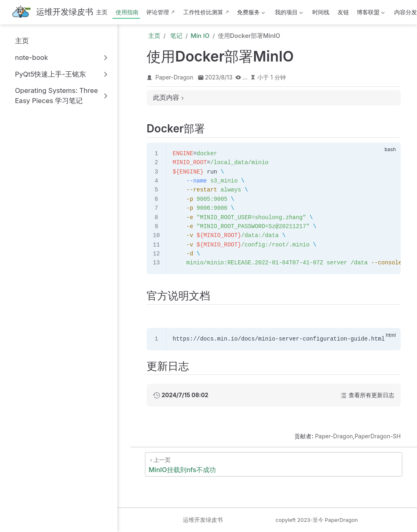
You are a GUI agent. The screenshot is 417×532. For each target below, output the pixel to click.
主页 (102, 12)
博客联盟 (370, 14)
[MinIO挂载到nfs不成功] (274, 464)
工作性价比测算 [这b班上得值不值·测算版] (203, 12)
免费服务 (250, 14)
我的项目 (288, 14)
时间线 (321, 12)
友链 (343, 12)
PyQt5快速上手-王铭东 (50, 74)
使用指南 (127, 12)
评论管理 (158, 12)
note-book (32, 57)
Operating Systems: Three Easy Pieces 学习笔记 (57, 96)
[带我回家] (52, 12)
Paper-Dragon (174, 77)
